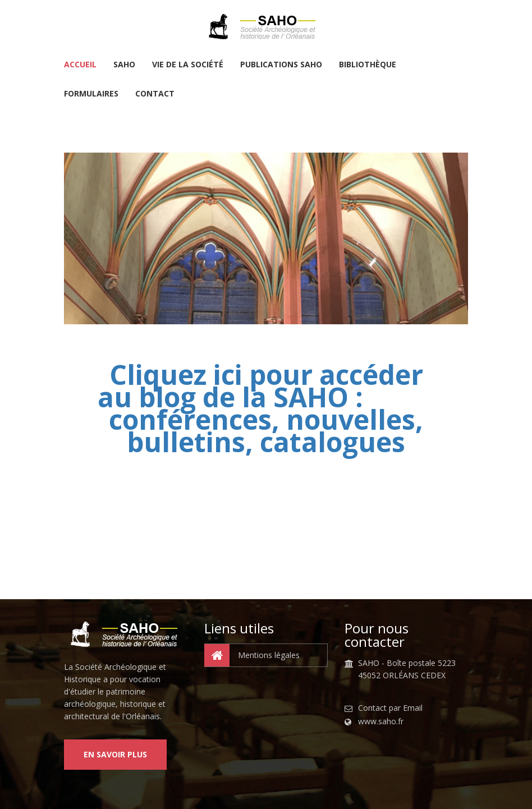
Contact (155, 94)
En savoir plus (115, 754)
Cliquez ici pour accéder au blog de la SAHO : (260, 386)
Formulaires (91, 94)
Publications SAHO (281, 65)
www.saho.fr (381, 721)
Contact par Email (390, 708)
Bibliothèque (368, 65)
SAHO (124, 65)
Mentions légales (252, 655)
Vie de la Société (188, 65)
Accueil (80, 65)
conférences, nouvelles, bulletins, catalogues (266, 431)
